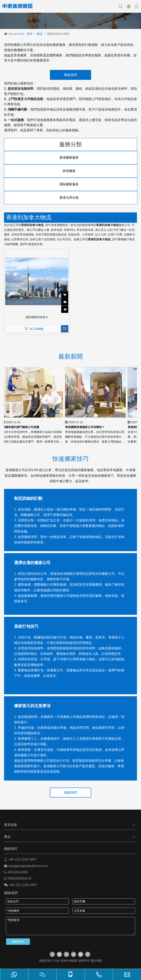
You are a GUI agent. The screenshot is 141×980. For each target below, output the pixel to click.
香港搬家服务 (71, 158)
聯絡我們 (70, 75)
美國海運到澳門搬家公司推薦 (22, 427)
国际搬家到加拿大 (37, 317)
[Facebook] (52, 954)
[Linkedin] (59, 954)
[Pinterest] (88, 954)
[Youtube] (74, 954)
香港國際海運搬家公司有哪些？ (86, 427)
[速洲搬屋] (70, 21)
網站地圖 (96, 961)
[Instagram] (81, 954)
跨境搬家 (71, 171)
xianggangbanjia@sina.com (28, 866)
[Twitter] (66, 954)
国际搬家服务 (71, 184)
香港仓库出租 (71, 198)
